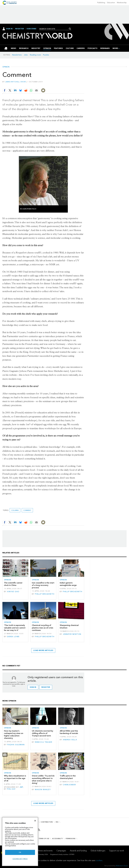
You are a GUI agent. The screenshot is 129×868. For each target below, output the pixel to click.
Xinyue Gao (13, 592)
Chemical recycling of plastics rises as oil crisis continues (42, 628)
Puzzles (46, 55)
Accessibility (57, 839)
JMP (21, 787)
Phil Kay (11, 789)
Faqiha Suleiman (16, 745)
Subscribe (31, 29)
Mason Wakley (43, 790)
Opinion (6, 67)
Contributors (47, 822)
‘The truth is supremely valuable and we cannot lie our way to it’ (15, 628)
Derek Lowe (13, 637)
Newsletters (17, 55)
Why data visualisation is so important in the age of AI (15, 778)
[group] (115, 48)
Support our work (117, 851)
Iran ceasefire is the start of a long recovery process (43, 585)
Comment (27, 510)
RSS (57, 822)
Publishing (101, 3)
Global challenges (98, 851)
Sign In (9, 29)
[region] (20, 842)
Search (70, 29)
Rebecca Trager (44, 742)
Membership (122, 3)
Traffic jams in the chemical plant (68, 777)
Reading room (35, 55)
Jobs (26, 55)
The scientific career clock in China (13, 584)
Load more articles (43, 650)
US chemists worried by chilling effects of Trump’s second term (42, 733)
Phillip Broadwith (45, 594)
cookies (99, 860)
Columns (15, 510)
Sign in (33, 687)
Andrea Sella (70, 740)
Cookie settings (20, 859)
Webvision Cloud (122, 866)
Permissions (71, 839)
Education (111, 3)
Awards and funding (78, 851)
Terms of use (44, 839)
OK (20, 852)
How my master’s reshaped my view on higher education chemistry (14, 735)
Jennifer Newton (72, 634)
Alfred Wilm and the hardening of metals (69, 732)
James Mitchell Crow (15, 82)
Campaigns (61, 851)
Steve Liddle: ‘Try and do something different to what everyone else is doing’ (43, 779)
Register (20, 29)
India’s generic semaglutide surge (68, 584)
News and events (45, 851)
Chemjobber (69, 785)
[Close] (35, 821)
